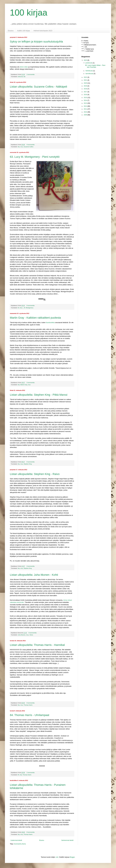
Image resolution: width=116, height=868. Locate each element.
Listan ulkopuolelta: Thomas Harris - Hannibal (37, 645)
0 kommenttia (31, 306)
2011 (86, 109)
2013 (86, 103)
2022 (86, 77)
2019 (86, 86)
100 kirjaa (29, 13)
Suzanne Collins (29, 147)
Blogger (72, 857)
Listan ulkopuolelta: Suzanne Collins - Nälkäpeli (39, 87)
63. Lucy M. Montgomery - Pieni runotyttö (35, 157)
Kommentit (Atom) (20, 844)
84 (19, 775)
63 (19, 308)
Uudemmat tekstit (16, 840)
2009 (86, 115)
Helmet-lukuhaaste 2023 (43, 31)
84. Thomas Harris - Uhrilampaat (30, 715)
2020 (86, 83)
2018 (86, 89)
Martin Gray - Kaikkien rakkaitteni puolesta (35, 318)
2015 (86, 98)
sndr (57, 857)
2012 (86, 106)
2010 (86, 112)
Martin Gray (24, 385)
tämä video (24, 67)
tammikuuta (90, 74)
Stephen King (28, 464)
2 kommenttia (31, 383)
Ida (24, 77)
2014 (86, 100)
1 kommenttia (31, 74)
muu (22, 147)
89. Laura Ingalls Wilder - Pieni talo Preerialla (95, 66)
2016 (86, 95)
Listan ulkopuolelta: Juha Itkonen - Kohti (34, 575)
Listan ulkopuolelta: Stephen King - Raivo (35, 474)
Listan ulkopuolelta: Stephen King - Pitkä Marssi (39, 395)
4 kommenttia (31, 145)
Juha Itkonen (22, 635)
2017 (86, 92)
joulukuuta (89, 63)
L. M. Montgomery (28, 308)
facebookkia (50, 322)
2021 (86, 80)
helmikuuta (89, 71)
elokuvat (20, 77)
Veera (31, 635)
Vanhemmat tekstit (67, 840)
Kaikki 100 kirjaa (24, 31)
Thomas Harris (28, 705)
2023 (86, 60)
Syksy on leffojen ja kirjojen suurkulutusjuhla (36, 42)
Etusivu (11, 31)
